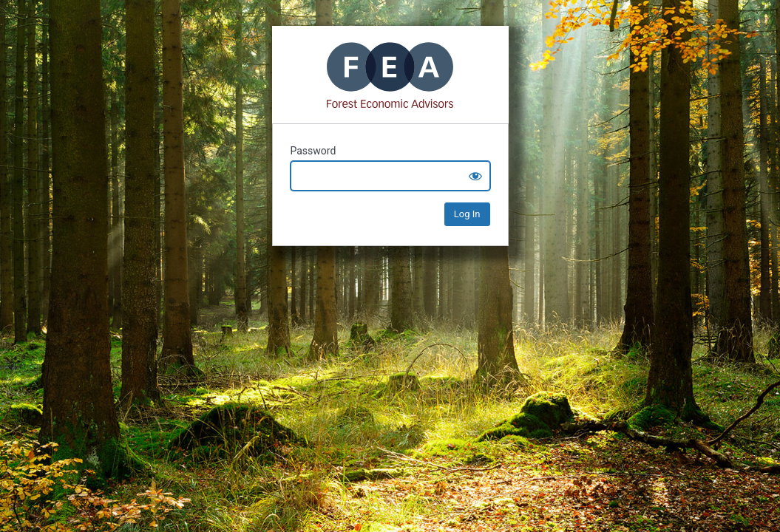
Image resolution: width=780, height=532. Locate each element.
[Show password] (475, 176)
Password (313, 151)
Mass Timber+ (390, 75)
